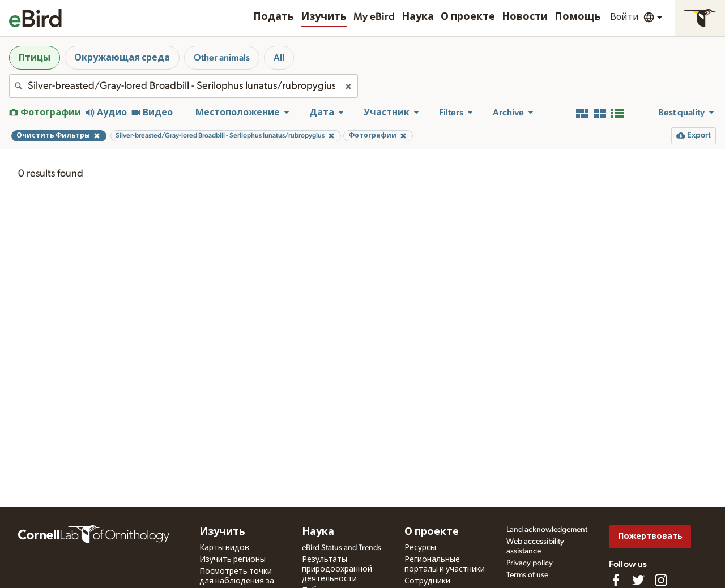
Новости (525, 17)
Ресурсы (420, 548)
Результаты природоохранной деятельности (337, 569)
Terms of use (527, 575)
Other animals (222, 58)
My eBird (374, 17)
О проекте (468, 17)
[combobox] (184, 86)
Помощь (578, 17)
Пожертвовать (650, 536)
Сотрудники (427, 581)
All (279, 58)
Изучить (324, 17)
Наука (418, 17)
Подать (274, 17)
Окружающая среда (122, 58)
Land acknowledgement (547, 530)
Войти (624, 17)
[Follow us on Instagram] (661, 580)
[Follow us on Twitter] (638, 580)
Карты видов (224, 548)
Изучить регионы (233, 560)
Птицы (35, 58)
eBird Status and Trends (342, 548)
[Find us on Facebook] (616, 580)
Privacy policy (530, 563)
